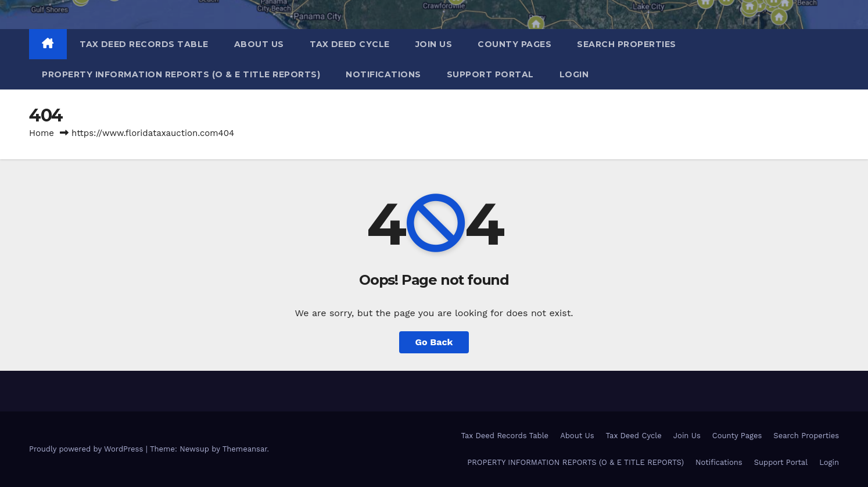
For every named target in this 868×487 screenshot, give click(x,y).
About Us (259, 44)
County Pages (514, 44)
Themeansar (245, 449)
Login (574, 74)
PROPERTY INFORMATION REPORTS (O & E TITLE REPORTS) (181, 74)
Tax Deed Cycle (350, 44)
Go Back (434, 342)
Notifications (383, 74)
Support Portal (490, 74)
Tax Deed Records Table (144, 44)
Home (42, 133)
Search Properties (627, 44)
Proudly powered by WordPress (87, 449)
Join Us (434, 44)
